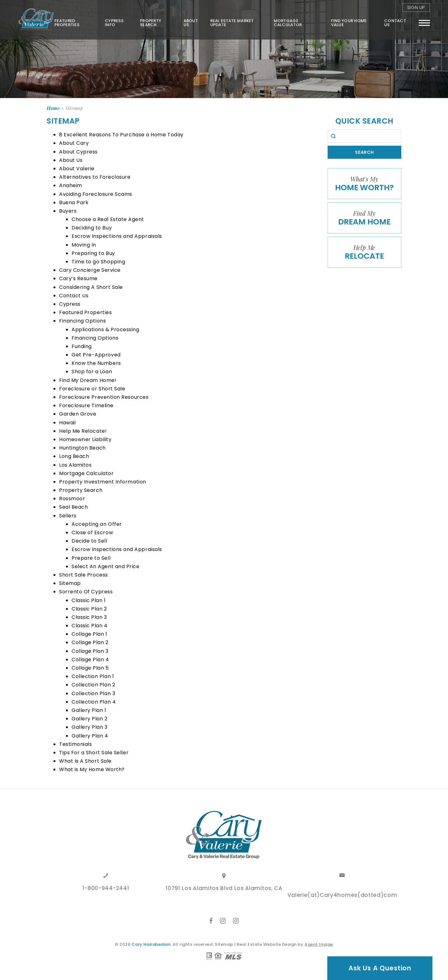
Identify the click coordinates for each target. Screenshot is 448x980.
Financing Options (82, 321)
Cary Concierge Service (90, 270)
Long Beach (74, 456)
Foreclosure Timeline (86, 405)
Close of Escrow (92, 532)
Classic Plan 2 (89, 609)
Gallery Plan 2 (90, 719)
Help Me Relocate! (83, 431)
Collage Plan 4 (90, 660)
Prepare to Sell (91, 558)
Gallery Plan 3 (90, 727)
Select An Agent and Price (106, 566)
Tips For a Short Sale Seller (94, 753)
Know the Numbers (96, 363)
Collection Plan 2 (93, 685)
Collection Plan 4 (94, 702)
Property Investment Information (103, 482)
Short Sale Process (84, 575)
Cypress (70, 304)
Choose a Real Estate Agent (108, 219)
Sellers (68, 516)
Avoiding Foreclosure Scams (96, 194)
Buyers (68, 211)
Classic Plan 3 (89, 617)
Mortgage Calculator (288, 23)
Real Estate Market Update (232, 23)
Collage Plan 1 (89, 634)
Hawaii (67, 423)
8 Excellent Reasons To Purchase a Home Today (121, 135)
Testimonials (75, 744)
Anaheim (71, 185)
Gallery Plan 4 (90, 736)
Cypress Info (114, 23)
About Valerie (77, 169)
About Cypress (78, 152)
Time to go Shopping (98, 262)
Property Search (151, 23)
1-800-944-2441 (106, 889)
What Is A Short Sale (85, 761)
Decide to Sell (89, 541)
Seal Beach (73, 507)
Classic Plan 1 (89, 600)
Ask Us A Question (380, 968)
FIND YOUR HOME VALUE (349, 23)
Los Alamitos (75, 465)
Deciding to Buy (92, 228)
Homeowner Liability (85, 439)
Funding (82, 346)
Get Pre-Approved (96, 355)
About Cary (74, 143)
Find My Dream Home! (88, 380)
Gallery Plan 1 (89, 710)
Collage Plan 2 (90, 642)
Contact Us (395, 23)
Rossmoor (72, 499)
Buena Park (74, 203)
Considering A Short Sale (91, 287)
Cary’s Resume (78, 278)
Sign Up (416, 7)
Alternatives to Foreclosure (95, 177)
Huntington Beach (82, 448)
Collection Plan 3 (93, 693)
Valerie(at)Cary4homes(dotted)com (342, 896)
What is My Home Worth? (92, 769)
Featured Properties (67, 23)
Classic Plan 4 (90, 626)
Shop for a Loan (92, 372)
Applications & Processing (105, 330)
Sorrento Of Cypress (86, 592)
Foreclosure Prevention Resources (104, 397)
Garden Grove (78, 414)
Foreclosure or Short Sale (92, 389)
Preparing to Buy (93, 253)
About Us (191, 23)
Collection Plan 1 (93, 676)
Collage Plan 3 (90, 651)
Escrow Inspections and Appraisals (117, 236)
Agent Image (319, 944)
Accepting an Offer (97, 524)
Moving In (84, 245)
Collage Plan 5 (90, 668)
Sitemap (70, 583)
